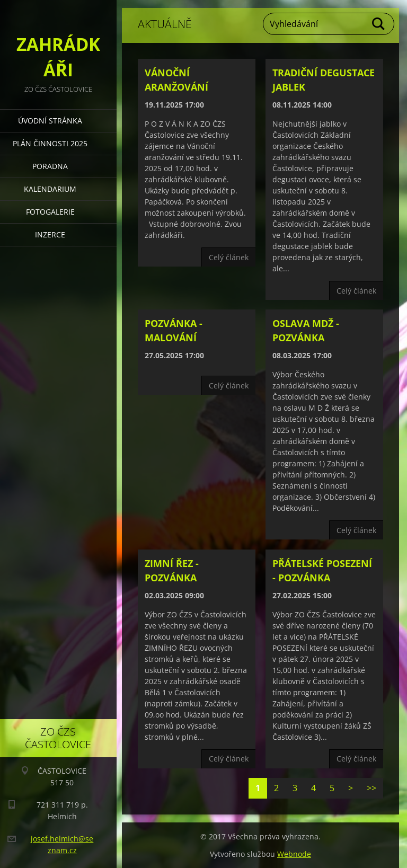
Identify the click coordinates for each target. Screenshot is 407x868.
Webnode (294, 854)
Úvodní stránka (50, 121)
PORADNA (50, 166)
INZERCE (50, 234)
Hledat (379, 24)
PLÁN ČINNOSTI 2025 (50, 143)
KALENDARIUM (50, 189)
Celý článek (229, 257)
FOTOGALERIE (50, 212)
